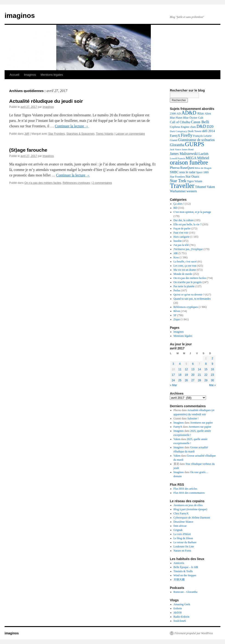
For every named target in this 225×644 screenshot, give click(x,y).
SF (175, 315)
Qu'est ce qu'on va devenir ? (189, 295)
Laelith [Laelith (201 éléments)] (203, 154)
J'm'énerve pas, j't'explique (188, 249)
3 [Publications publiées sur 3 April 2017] (173, 364)
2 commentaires (102, 183)
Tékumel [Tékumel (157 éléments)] (200, 187)
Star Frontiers (57, 134)
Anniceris (179, 563)
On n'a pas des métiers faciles (43, 183)
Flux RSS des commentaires (189, 493)
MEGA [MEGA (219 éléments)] (191, 158)
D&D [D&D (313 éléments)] (201, 126)
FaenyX (178, 427)
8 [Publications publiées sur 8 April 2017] (206, 364)
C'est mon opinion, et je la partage (192, 212)
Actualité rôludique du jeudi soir (46, 101)
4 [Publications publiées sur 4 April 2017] (180, 364)
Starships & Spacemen (80, 134)
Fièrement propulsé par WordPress (194, 633)
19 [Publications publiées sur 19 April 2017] (186, 375)
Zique (177, 319)
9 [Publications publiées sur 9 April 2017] (212, 364)
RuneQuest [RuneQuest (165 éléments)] (187, 168)
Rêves (177, 311)
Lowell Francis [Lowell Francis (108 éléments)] (177, 158)
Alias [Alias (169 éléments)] (200, 113)
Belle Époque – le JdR (186, 567)
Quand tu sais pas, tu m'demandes (192, 299)
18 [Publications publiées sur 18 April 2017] (180, 375)
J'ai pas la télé (181, 245)
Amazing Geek (182, 604)
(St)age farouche (28, 150)
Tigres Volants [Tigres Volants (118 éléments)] (195, 181)
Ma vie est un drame (185, 270)
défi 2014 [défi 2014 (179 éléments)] (209, 131)
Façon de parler (182, 229)
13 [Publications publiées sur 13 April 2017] (193, 369)
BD (176, 208)
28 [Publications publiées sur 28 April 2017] (199, 380)
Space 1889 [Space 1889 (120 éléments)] (202, 172)
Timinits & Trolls (183, 571)
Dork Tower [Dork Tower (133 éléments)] (195, 131)
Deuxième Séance (183, 522)
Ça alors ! (179, 204)
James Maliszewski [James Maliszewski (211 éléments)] (184, 154)
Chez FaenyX (181, 513)
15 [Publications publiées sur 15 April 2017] (206, 369)
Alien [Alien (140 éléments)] (208, 114)
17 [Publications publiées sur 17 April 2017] (173, 375)
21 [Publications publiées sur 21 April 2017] (199, 375)
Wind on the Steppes (185, 575)
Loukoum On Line (184, 546)
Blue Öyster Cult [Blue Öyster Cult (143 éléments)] (193, 118)
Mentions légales (52, 75)
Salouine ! (193, 418)
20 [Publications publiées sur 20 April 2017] (193, 375)
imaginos (20, 15)
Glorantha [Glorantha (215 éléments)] (177, 145)
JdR (27, 134)
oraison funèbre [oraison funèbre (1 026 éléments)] (189, 162)
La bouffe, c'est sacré (185, 262)
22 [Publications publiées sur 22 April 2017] (206, 375)
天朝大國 (179, 580)
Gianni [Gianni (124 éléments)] (174, 140)
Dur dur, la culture (184, 220)
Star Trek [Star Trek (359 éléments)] (178, 181)
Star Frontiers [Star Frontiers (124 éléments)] (177, 177)
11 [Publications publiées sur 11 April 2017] (180, 369)
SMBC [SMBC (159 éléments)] (174, 172)
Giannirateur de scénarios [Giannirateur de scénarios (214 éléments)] (197, 140)
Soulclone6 (180, 621)
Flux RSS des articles (185, 489)
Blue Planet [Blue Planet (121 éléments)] (176, 118)
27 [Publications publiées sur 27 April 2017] (193, 380)
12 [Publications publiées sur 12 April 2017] (186, 369)
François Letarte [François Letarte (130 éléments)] (202, 136)
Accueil (14, 75)
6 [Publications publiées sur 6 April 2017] (193, 364)
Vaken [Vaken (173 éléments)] (211, 187)
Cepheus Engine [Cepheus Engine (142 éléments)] (180, 127)
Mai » (212, 385)
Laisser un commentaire (130, 134)
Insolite (178, 241)
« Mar (173, 385)
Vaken (177, 439)
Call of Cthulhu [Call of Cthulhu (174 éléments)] (180, 122)
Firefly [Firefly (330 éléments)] (187, 135)
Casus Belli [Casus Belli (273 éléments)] (200, 122)
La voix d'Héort (182, 534)
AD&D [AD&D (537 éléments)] (189, 113)
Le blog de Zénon (183, 538)
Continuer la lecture (72, 126)
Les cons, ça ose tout (185, 266)
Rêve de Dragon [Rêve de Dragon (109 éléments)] (203, 168)
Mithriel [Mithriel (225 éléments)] (203, 158)
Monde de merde (183, 274)
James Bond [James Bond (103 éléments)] (188, 149)
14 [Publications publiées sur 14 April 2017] (199, 369)
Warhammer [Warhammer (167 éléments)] (178, 191)
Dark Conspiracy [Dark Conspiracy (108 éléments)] (179, 131)
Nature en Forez (182, 551)
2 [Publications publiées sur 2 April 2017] (212, 358)
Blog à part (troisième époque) (190, 509)
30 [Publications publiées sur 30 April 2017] (212, 380)
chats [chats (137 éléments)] (193, 127)
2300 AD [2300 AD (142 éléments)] (175, 113)
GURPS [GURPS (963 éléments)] (195, 144)
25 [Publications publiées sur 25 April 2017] (180, 380)
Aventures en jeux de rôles (188, 505)
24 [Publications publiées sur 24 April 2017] (173, 380)
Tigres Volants (105, 134)
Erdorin (178, 608)
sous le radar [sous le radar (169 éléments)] (187, 172)
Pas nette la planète (184, 286)
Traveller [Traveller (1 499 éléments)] (182, 186)
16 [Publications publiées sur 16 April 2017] (212, 369)
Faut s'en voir (181, 233)
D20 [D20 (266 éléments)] (210, 127)
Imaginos (30, 75)
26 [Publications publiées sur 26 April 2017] (186, 380)
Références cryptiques (76, 183)
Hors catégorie (182, 237)
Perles (177, 290)
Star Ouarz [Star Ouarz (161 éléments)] (192, 177)
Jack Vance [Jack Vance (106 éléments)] (175, 149)
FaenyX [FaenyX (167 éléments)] (175, 136)
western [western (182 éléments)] (192, 191)
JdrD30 (178, 613)
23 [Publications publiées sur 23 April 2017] (212, 375)
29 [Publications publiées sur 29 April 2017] (206, 380)
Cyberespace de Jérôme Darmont (192, 518)
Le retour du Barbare (185, 542)
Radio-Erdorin (181, 617)
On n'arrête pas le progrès (188, 282)
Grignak (178, 530)
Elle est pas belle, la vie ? (188, 224)
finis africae (180, 526)
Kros (176, 257)
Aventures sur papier (201, 423)
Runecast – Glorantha (186, 592)
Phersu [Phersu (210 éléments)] (175, 168)
